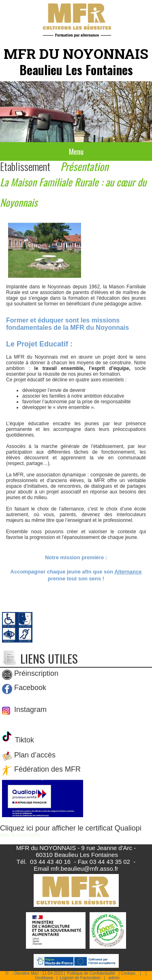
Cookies (128, 973)
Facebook (30, 688)
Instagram (29, 710)
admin (114, 978)
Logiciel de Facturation (80, 978)
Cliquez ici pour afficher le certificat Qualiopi (71, 828)
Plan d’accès (35, 755)
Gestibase (44, 978)
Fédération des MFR (47, 770)
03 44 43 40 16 (50, 862)
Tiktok (24, 740)
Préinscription (36, 673)
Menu (76, 151)
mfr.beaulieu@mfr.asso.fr (85, 869)
